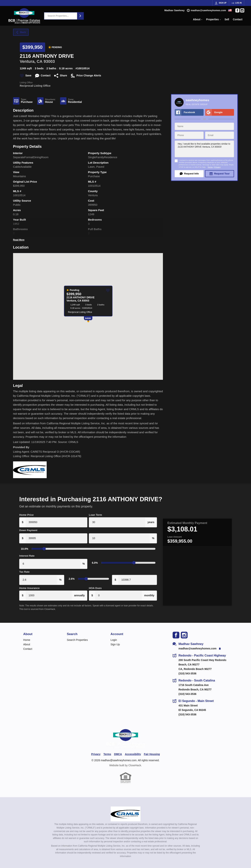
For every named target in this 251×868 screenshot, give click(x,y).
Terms (210, 167)
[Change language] (230, 10)
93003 (49, 61)
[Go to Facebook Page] (237, 10)
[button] (80, 16)
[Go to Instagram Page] (242, 10)
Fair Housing (152, 749)
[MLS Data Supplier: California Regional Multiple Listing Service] (126, 809)
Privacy (217, 167)
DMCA (118, 749)
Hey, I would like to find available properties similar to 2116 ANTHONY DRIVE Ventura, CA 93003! (204, 149)
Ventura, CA (31, 61)
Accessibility (133, 749)
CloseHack (135, 760)
